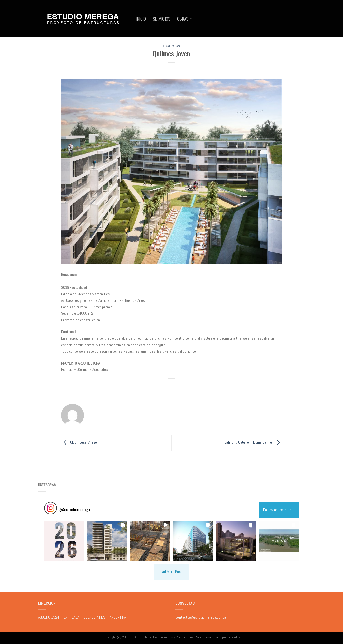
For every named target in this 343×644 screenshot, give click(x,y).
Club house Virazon (80, 443)
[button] (64, 541)
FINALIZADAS (171, 46)
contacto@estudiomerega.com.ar (201, 617)
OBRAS (185, 19)
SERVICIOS (162, 19)
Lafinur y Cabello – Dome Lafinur (253, 443)
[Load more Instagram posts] (171, 572)
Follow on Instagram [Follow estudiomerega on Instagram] (279, 510)
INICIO (141, 19)
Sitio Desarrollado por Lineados (218, 637)
